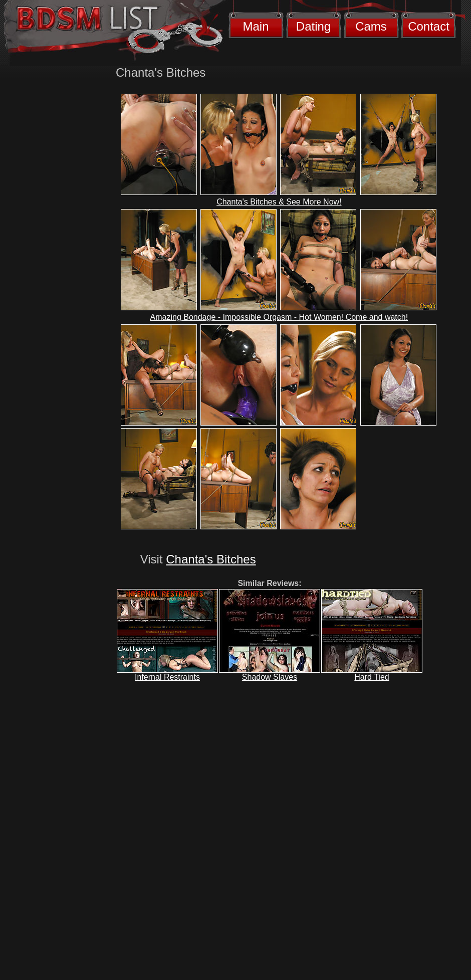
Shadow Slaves (270, 677)
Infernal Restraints (167, 677)
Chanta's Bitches (211, 559)
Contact (429, 26)
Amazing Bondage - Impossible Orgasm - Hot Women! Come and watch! (279, 317)
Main (256, 26)
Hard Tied (372, 677)
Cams (371, 26)
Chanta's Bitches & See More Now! (279, 202)
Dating (313, 26)
